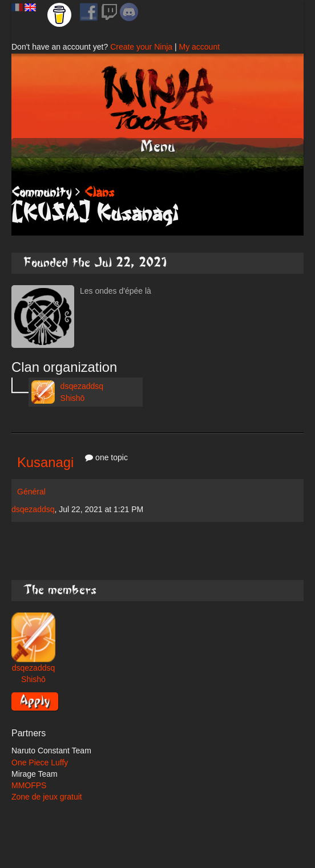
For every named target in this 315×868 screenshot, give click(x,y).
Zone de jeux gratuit (47, 797)
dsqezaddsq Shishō (67, 392)
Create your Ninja (141, 47)
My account (199, 47)
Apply (35, 700)
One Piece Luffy (40, 762)
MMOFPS (29, 785)
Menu (158, 147)
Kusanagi (45, 462)
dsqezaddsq (33, 509)
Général (31, 492)
